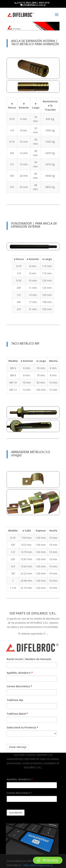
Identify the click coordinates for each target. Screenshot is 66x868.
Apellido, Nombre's (20, 673)
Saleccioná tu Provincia (22, 727)
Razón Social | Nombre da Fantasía (29, 659)
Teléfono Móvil (17, 714)
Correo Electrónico (19, 686)
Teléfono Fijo (15, 700)
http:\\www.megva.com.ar (38, 865)
